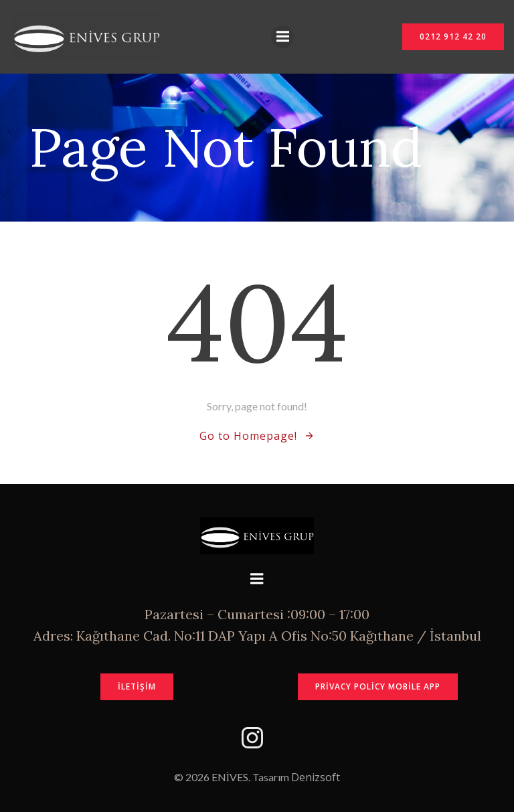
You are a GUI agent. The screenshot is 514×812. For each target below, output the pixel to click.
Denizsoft (316, 777)
